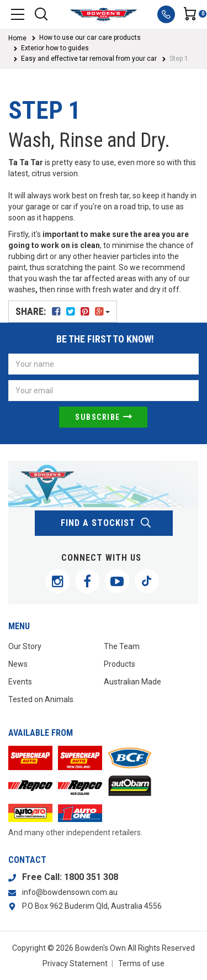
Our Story (25, 646)
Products (120, 664)
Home (17, 38)
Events (20, 682)
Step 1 (179, 59)
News (18, 664)
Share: (63, 311)
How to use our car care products (90, 38)
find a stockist (106, 523)
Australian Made (132, 682)
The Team (122, 646)
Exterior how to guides (55, 48)
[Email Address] (104, 391)
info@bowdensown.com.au (70, 892)
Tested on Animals (41, 699)
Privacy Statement (75, 963)
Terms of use (141, 963)
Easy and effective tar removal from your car (89, 59)
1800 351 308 (91, 877)
